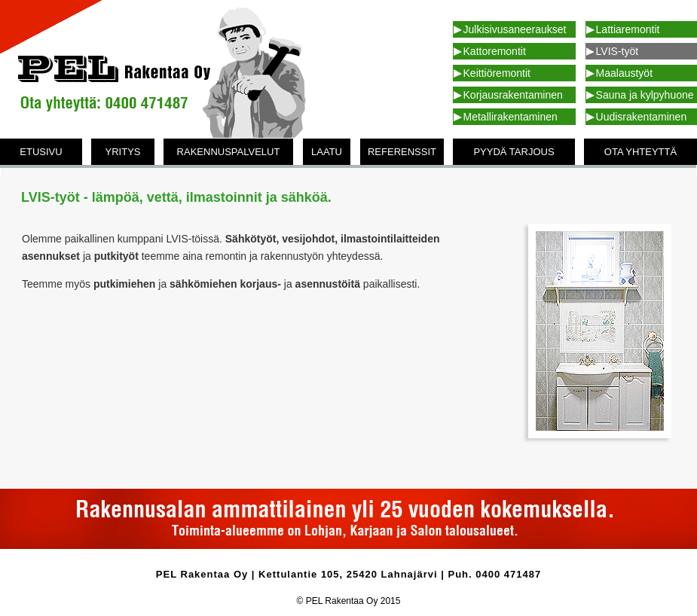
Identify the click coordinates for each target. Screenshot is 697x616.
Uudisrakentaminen (642, 117)
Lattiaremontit (628, 29)
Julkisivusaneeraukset (515, 29)
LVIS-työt (618, 51)
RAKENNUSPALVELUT (229, 152)
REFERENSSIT (402, 152)
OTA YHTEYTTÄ (640, 152)
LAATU (327, 152)
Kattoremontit (495, 51)
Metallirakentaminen (511, 117)
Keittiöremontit (497, 73)
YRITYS (123, 152)
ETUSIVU (41, 152)
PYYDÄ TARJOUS (514, 152)
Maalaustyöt (624, 73)
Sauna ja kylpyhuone (645, 95)
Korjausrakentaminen (513, 95)
